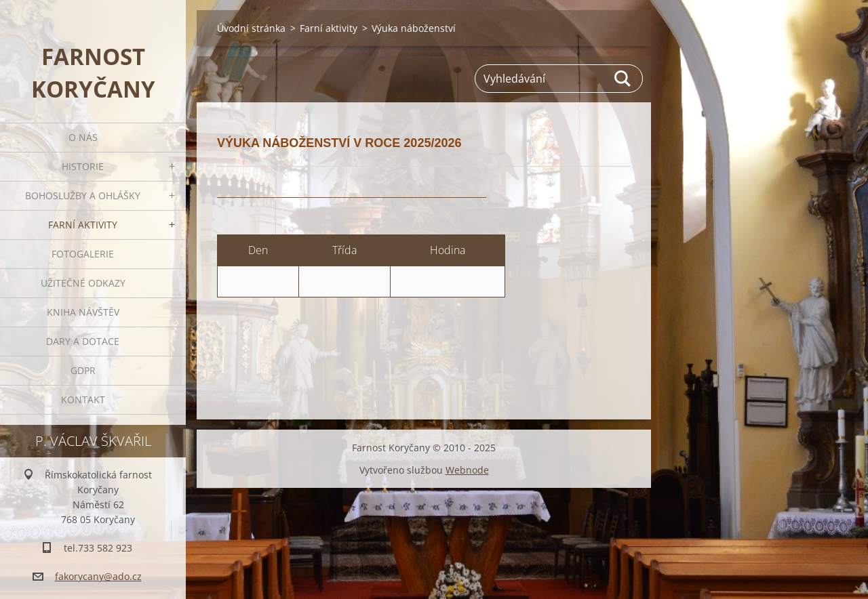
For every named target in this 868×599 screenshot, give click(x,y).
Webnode (467, 470)
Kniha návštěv (83, 312)
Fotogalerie (83, 254)
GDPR (83, 370)
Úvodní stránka (251, 28)
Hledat (623, 79)
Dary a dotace (83, 341)
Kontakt (83, 399)
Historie (83, 166)
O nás (83, 137)
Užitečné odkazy (83, 283)
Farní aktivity (83, 225)
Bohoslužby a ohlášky (83, 195)
